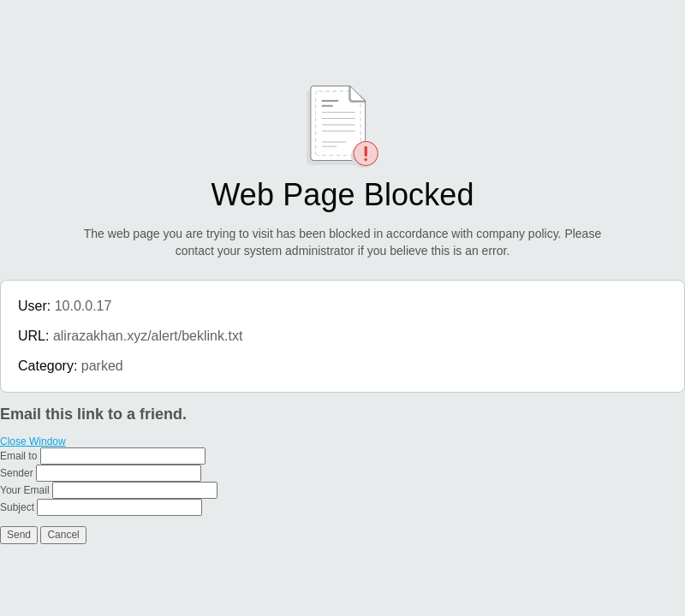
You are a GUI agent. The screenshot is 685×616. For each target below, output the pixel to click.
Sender (17, 473)
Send (19, 535)
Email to (18, 456)
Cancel (63, 535)
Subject (17, 507)
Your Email (25, 490)
